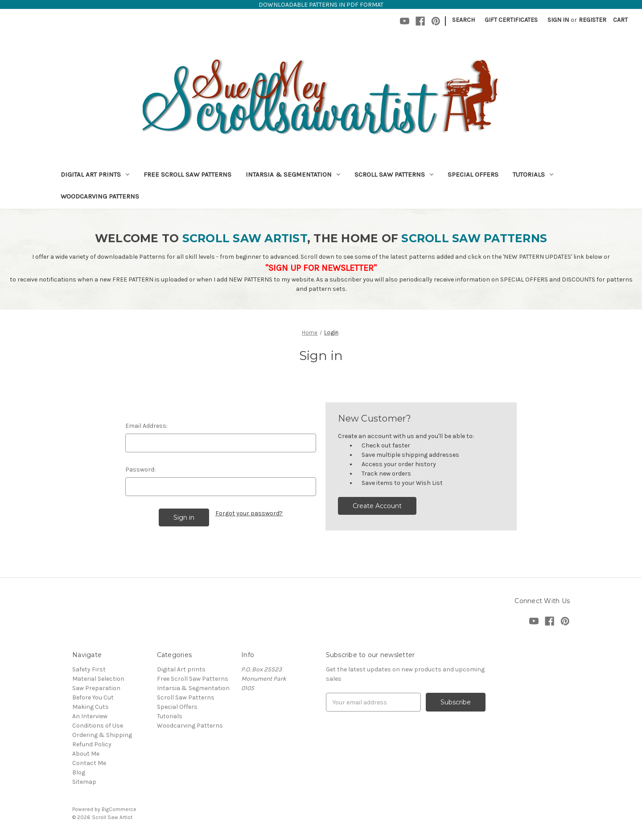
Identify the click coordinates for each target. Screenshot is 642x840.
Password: (140, 470)
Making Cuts (91, 707)
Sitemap (84, 782)
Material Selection (98, 679)
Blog (79, 772)
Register (593, 20)
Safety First (89, 669)
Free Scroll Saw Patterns (187, 174)
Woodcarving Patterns (100, 196)
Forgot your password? (249, 513)
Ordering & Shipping (102, 735)
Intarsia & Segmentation (293, 174)
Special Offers (473, 174)
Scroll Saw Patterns (394, 174)
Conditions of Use (98, 726)
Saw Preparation (96, 688)
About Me (86, 754)
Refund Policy (92, 744)
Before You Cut (93, 697)
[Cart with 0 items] (620, 20)
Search (463, 20)
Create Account (377, 506)
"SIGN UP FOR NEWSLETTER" (321, 268)
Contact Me (89, 763)
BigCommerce (119, 809)
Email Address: (146, 426)
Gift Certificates (511, 20)
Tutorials (533, 174)
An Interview (90, 716)
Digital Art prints (95, 174)
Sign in (558, 20)
